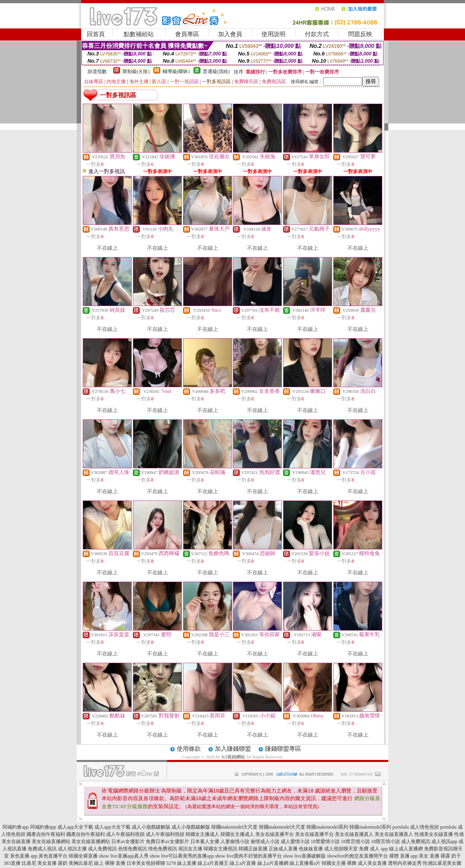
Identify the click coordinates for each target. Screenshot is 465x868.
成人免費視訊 (416, 841)
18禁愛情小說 (325, 841)
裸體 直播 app (403, 856)
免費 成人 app (373, 849)
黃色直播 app (24, 856)
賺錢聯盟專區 (283, 749)
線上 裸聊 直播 (110, 863)
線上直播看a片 (305, 863)
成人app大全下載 (75, 827)
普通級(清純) (216, 71)
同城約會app (15, 827)
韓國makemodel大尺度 (235, 827)
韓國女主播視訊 (220, 849)
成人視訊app (444, 841)
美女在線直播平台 (275, 834)
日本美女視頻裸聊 (146, 863)
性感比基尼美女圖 (442, 863)
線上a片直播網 (273, 863)
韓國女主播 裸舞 (339, 863)
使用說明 (273, 34)
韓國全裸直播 (83, 856)
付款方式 (317, 34)
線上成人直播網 (406, 849)
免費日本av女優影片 (167, 841)
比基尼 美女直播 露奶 (45, 863)
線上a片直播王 (213, 863)
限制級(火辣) (136, 71)
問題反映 (360, 34)
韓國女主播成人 (202, 834)
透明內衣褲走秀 (405, 863)
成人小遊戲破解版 (151, 827)
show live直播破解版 (304, 856)
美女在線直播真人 (354, 834)
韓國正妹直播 (253, 849)
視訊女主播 (190, 849)
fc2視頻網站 (233, 757)
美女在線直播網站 (51, 841)
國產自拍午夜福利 (46, 834)
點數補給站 (139, 34)
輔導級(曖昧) (176, 71)
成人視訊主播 (72, 849)
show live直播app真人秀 (124, 856)
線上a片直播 (243, 863)
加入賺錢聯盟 (233, 749)
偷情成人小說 (265, 841)
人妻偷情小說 (235, 841)
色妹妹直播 (311, 849)
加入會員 (230, 34)
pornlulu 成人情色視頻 (416, 827)
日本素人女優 (205, 841)
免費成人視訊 (42, 849)
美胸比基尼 (81, 863)
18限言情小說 (385, 841)
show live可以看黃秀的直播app (182, 856)
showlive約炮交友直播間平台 (357, 856)
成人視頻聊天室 (341, 849)
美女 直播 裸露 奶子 (440, 856)
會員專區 (187, 34)
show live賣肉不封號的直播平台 (249, 856)
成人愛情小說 (295, 841)
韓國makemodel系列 (327, 827)
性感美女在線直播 (434, 834)
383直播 (12, 863)
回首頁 (96, 34)
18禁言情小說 (355, 841)
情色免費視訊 (163, 849)
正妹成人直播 (283, 849)
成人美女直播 (372, 863)
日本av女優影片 (128, 841)
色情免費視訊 (133, 849)
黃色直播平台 (53, 856)
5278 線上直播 (181, 863)
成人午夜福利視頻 (125, 834)
